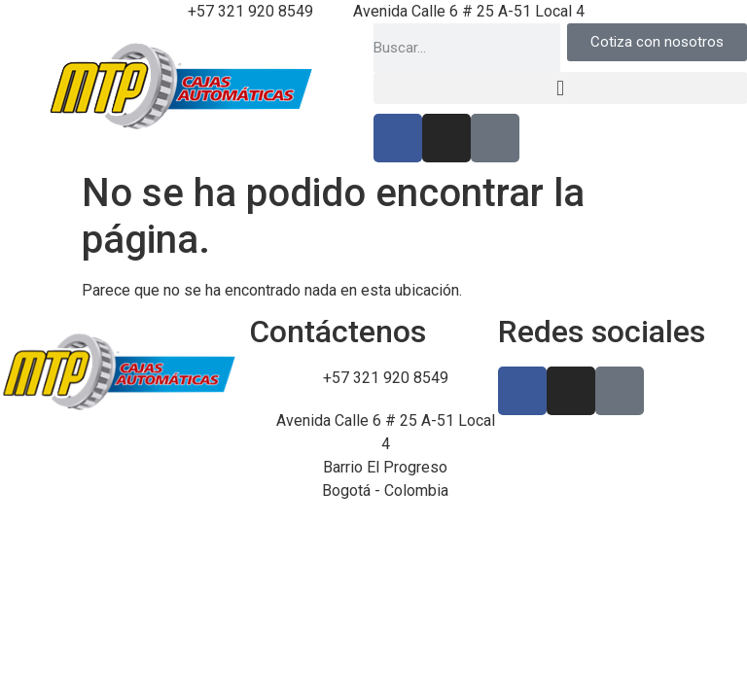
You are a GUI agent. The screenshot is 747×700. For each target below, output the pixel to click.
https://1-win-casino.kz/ (25, 157)
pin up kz (53, 157)
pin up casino (12, 157)
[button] (560, 88)
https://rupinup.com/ (42, 157)
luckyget (4, 157)
